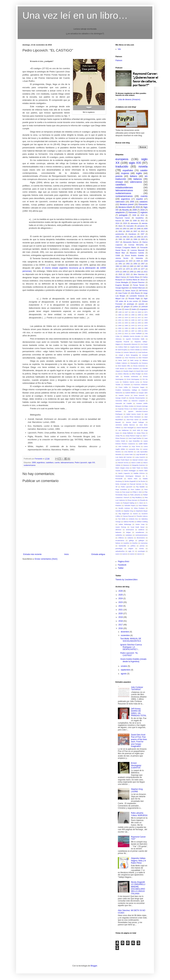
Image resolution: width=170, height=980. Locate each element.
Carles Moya (134, 277)
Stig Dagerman (124, 514)
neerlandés (122, 546)
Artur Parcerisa (130, 358)
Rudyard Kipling (129, 503)
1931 (120, 320)
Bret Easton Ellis (124, 366)
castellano (50, 462)
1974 (139, 325)
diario (120, 226)
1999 (139, 331)
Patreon (119, 60)
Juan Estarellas (134, 441)
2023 (121, 602)
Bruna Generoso (139, 366)
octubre (124, 666)
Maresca (126, 465)
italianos (138, 179)
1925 (138, 261)
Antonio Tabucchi (129, 352)
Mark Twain (136, 468)
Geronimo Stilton (121, 401)
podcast (144, 307)
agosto (124, 674)
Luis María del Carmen (124, 457)
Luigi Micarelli (140, 454)
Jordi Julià (136, 430)
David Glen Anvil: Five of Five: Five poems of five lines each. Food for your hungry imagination (139, 741)
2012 (143, 221)
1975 (146, 325)
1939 (146, 320)
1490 (120, 312)
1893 (126, 315)
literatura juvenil (127, 204)
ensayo (119, 182)
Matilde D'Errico (139, 473)
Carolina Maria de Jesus (135, 280)
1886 (120, 315)
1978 (117, 272)
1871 (146, 312)
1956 (135, 264)
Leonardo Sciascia (137, 296)
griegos (127, 307)
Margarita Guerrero (139, 465)
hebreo (118, 543)
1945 (133, 323)
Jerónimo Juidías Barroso (125, 425)
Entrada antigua (98, 554)
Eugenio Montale (122, 285)
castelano (129, 535)
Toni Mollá (122, 519)
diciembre (125, 632)
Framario (127, 384)
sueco (118, 554)
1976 (135, 269)
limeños (135, 543)
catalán (144, 170)
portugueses (120, 261)
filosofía (125, 210)
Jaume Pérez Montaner (132, 417)
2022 (126, 333)
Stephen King (128, 511)
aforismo (118, 530)
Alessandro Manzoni (130, 344)
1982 (120, 328)
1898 (139, 315)
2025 (121, 595)
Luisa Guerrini (140, 457)
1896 (133, 315)
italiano (134, 176)
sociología (141, 551)
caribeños (119, 535)
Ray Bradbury (137, 497)
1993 (128, 239)
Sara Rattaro (143, 505)
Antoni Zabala (135, 350)
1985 (133, 328)
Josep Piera (141, 433)
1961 (132, 237)
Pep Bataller (140, 487)
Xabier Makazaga (125, 524)
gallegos (141, 540)
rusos (127, 309)
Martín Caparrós (124, 473)
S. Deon (140, 503)
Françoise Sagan (138, 387)
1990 (132, 272)
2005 (132, 202)
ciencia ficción (122, 258)
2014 (117, 223)
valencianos (136, 182)
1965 (132, 266)
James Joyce (130, 291)
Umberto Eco (133, 519)
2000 (146, 229)
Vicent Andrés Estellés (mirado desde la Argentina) (133, 660)
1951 (120, 264)
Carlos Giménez (133, 368)
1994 (127, 221)
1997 (133, 331)
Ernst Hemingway (133, 379)
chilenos (121, 538)
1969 (146, 266)
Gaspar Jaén (143, 393)
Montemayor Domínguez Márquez (128, 476)
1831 (133, 312)
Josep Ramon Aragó (133, 436)
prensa (142, 546)
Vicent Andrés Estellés (134, 255)
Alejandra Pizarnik (122, 342)
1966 (126, 325)
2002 (120, 231)
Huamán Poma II (124, 409)
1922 (146, 317)
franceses (133, 212)
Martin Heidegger (130, 471)
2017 (117, 242)
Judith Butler (143, 444)
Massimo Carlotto (137, 253)
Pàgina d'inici (123, 562)
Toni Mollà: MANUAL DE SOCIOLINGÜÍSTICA (131, 640)
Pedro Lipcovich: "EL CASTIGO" (129, 654)
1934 (126, 320)
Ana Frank (144, 344)
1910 (126, 317)
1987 (132, 229)
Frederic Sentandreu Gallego (126, 390)
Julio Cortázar (123, 446)
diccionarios (141, 538)
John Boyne (135, 293)
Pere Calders (136, 489)
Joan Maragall (128, 428)
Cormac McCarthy (136, 245)
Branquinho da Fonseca (139, 363)
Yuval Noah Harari (137, 527)
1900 (146, 315)
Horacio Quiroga (142, 406)
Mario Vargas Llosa (122, 468)
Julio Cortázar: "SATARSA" (137, 688)
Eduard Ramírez (138, 282)
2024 (121, 598)
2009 (34, 462)
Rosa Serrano (132, 500)
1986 (139, 328)
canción (141, 304)
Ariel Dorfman (143, 352)
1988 (146, 328)
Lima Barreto (129, 452)
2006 (135, 221)
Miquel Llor (120, 299)
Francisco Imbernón (141, 384)
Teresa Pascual (128, 516)
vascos (139, 554)
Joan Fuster (123, 293)
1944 (126, 323)
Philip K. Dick (137, 492)
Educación (143, 204)
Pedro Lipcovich (81, 462)
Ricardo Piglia (134, 299)
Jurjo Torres (136, 446)
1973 (128, 269)
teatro (134, 309)
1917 (139, 317)
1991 (120, 331)
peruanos (141, 226)
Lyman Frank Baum (122, 460)
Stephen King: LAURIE (137, 790)
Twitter (121, 568)
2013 (143, 231)
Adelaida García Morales (132, 336)
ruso (120, 309)
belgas (128, 532)
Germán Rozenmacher (137, 398)
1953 (139, 323)
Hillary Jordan (129, 406)
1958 (146, 323)
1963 (124, 266)
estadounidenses (124, 187)
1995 (126, 331)
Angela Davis (135, 347)
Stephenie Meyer (142, 511)
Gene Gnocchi (139, 395)
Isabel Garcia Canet (133, 414)
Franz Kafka (123, 387)
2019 (138, 207)
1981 (120, 239)
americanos (130, 530)
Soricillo (118, 511)
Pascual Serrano (136, 484)
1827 (126, 312)
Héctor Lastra (138, 409)
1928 (146, 261)
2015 (120, 333)
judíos (136, 307)
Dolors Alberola (123, 374)
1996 (135, 239)
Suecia (135, 514)
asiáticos (141, 530)
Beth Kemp (134, 360)
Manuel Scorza (123, 463)
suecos (125, 554)
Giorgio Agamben (122, 288)
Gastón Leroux (124, 395)
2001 (146, 331)
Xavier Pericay (121, 527)
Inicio (67, 554)
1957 (143, 264)
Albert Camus (121, 277)
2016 (142, 210)
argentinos (41, 462)
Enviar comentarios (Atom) (46, 559)
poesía (119, 176)
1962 (117, 266)
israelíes (126, 543)
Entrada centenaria (131, 376)
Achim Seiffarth (136, 333)
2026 (121, 591)
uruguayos (144, 309)
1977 (143, 269)
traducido (122, 166)
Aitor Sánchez (139, 274)
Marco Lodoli (136, 463)
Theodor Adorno (142, 516)
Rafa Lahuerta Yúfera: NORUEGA (139, 814)
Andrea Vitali (122, 347)
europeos (122, 159)
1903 (120, 317)
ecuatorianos (120, 540)
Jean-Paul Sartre (132, 420)
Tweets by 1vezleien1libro (126, 580)
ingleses (144, 212)
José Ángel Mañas (135, 438)
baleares (118, 532)
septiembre (126, 670)
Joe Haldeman (124, 430)
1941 (120, 323)
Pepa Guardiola (121, 489)
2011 (146, 272)
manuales (130, 226)
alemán (145, 223)
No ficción (142, 481)
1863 (139, 312)
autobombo (120, 234)
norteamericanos (124, 196)
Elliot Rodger (136, 374)
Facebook (122, 565)
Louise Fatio (129, 454)
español (139, 199)
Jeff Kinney (143, 291)
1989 (124, 272)
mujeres (125, 173)
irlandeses (132, 234)
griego (118, 307)
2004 (128, 231)
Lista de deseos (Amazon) (129, 100)
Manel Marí (120, 253)
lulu (119, 49)
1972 (120, 269)
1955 (117, 237)
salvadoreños (120, 551)
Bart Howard (143, 358)
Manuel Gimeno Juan (140, 460)
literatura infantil (125, 207)
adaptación (120, 212)
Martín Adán (143, 471)
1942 (117, 229)
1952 (128, 264)
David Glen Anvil (142, 371)
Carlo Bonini (120, 368)
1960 (124, 237)
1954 (124, 229)
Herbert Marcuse (138, 288)
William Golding (142, 522)
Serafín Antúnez (124, 508)
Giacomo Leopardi (138, 401)
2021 (128, 274)
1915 (131, 261)
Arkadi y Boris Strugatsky (128, 355)
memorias (144, 543)
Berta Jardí (122, 360)
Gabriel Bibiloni (130, 393)
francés (118, 221)
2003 (143, 239)
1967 (139, 266)
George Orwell (121, 398)
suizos (132, 554)
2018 (125, 223)
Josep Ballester (128, 433)
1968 (139, 237)
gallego (131, 540)
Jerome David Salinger (135, 422)
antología (130, 304)
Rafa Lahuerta (135, 495)
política (133, 546)
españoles (128, 170)
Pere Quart (126, 492)
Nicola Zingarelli (130, 481)
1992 (139, 272)
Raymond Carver (123, 218)
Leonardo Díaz (134, 449)
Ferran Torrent (139, 285)
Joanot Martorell (142, 428)
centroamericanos (141, 535)
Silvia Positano (139, 508)
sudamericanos (30, 465)
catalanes (143, 202)
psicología (119, 548)
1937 (139, 320)
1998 (139, 229)
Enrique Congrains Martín (126, 247)
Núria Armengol (121, 484)
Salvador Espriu (130, 505)
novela (143, 166)
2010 (142, 215)
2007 (135, 231)
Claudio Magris (128, 371)
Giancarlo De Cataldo (124, 403)
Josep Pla (119, 436)
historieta (139, 258)
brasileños (140, 218)
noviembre (125, 635)
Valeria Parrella (129, 522)
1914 (133, 317)
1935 (133, 320)
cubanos (130, 538)
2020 (120, 274)
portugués (123, 215)
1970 (133, 325)
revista (141, 548)
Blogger (94, 966)
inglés (139, 173)
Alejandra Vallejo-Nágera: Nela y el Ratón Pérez (138, 861)
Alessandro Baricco (131, 242)
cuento (57, 462)
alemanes (134, 223)
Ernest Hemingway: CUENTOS (136, 765)
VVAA (118, 255)
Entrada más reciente (32, 554)
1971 (146, 237)
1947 (142, 234)
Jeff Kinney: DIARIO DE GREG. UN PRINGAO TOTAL (139, 712)
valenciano (120, 202)
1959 (120, 325)
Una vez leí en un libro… (75, 15)
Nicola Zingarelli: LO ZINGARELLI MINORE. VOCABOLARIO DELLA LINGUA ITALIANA (138, 888)
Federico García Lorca (131, 382)
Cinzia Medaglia (122, 282)
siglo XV (131, 551)
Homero (119, 291)
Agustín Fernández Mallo (135, 339)
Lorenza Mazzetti (137, 250)
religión (131, 548)
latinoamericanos (67, 462)
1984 (126, 328)
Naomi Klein (132, 479)
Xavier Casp (140, 524)
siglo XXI (91, 462)
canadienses (140, 532)
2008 (134, 215)
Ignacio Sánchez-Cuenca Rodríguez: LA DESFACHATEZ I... (131, 647)
